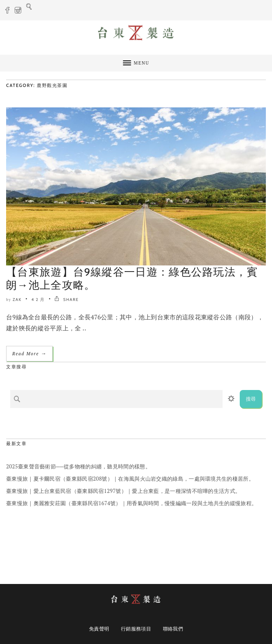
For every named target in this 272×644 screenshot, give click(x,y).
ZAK (17, 300)
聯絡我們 (173, 629)
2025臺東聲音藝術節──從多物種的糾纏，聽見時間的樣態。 (78, 466)
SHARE (66, 300)
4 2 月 (38, 300)
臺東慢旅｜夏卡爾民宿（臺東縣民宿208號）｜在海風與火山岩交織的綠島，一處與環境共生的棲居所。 (130, 479)
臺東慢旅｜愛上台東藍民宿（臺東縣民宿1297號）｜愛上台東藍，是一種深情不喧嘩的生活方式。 (123, 491)
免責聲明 (99, 629)
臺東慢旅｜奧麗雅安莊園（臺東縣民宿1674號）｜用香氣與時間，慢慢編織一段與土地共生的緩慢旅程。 (132, 503)
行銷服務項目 (136, 629)
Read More (29, 353)
